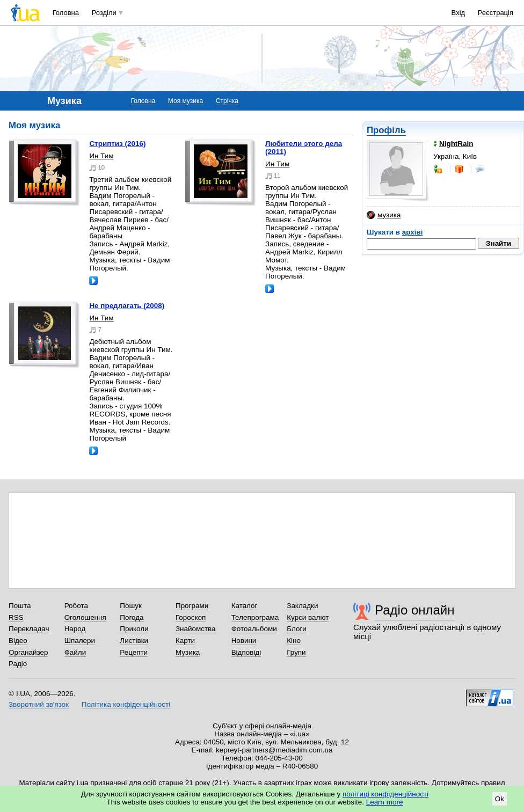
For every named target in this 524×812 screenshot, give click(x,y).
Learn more (385, 802)
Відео (18, 641)
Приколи (134, 629)
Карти (185, 641)
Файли (75, 652)
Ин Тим (101, 156)
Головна (66, 13)
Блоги (297, 629)
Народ (75, 629)
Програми (192, 606)
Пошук (131, 606)
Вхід (458, 13)
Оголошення (85, 617)
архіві (413, 232)
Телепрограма (255, 617)
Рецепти (134, 652)
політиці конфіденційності (385, 794)
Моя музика (185, 101)
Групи (296, 652)
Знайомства (196, 629)
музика (384, 215)
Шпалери (80, 641)
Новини (244, 641)
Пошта (20, 606)
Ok (500, 799)
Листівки (134, 641)
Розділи (104, 13)
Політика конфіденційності (126, 704)
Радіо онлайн (415, 610)
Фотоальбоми (254, 629)
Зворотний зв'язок (39, 704)
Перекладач (29, 629)
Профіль (386, 130)
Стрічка (227, 101)
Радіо (18, 664)
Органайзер (28, 652)
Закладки (302, 606)
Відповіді (246, 652)
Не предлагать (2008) (127, 306)
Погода (132, 617)
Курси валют (308, 617)
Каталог (245, 606)
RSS (16, 617)
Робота (76, 606)
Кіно (294, 641)
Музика (188, 652)
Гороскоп (191, 617)
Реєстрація (496, 13)
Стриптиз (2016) (117, 144)
